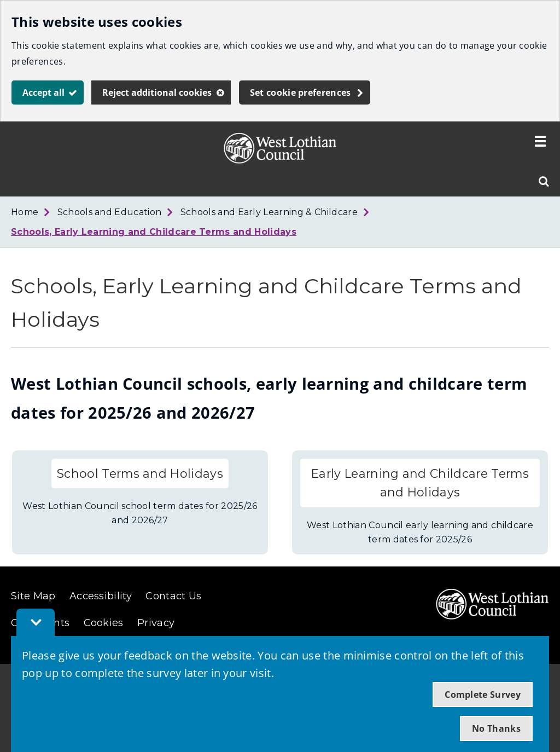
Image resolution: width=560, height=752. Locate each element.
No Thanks (496, 728)
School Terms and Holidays (140, 473)
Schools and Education (110, 212)
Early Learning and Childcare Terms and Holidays (420, 483)
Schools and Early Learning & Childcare (269, 212)
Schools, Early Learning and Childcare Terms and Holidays (154, 232)
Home (25, 212)
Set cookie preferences (301, 92)
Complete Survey (483, 695)
